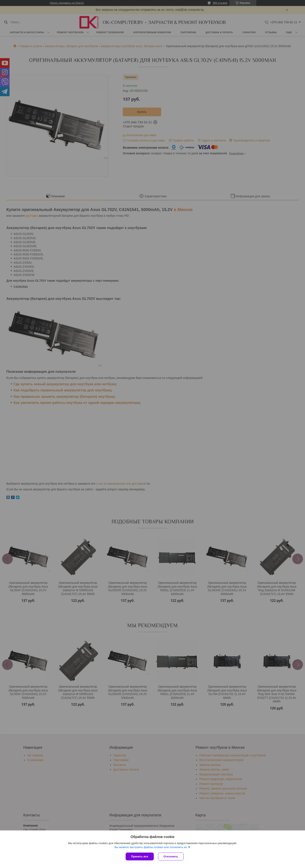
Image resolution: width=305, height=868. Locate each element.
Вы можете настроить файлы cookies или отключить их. (151, 847)
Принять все (140, 856)
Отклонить (171, 856)
